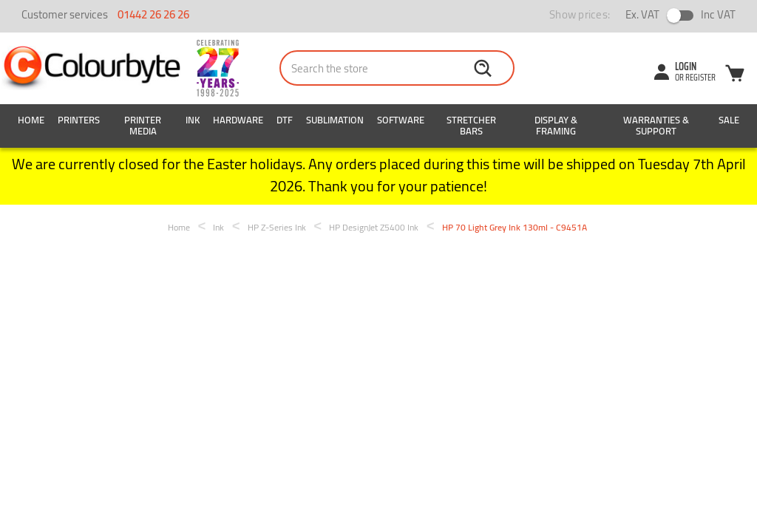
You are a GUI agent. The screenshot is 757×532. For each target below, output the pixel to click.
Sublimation (335, 120)
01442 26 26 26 (153, 14)
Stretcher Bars (471, 126)
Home (31, 120)
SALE (729, 120)
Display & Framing (556, 126)
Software (401, 120)
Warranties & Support (656, 126)
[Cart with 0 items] (735, 75)
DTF (285, 120)
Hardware (238, 120)
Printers (79, 120)
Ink (193, 120)
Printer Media (143, 126)
